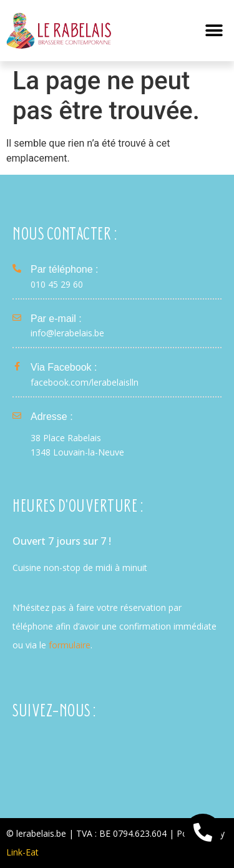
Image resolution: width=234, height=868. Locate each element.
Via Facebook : (64, 367)
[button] (214, 31)
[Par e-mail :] (17, 318)
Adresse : (52, 417)
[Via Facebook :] (17, 366)
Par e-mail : (56, 319)
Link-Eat (22, 852)
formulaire (70, 645)
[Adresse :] (17, 416)
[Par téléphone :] (17, 268)
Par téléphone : (65, 269)
